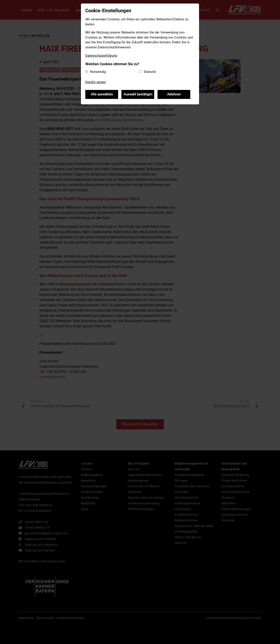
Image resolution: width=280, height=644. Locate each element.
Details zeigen (96, 82)
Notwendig (98, 72)
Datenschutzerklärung (101, 56)
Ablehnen (174, 94)
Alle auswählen (102, 94)
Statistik (150, 72)
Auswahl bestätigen (138, 94)
